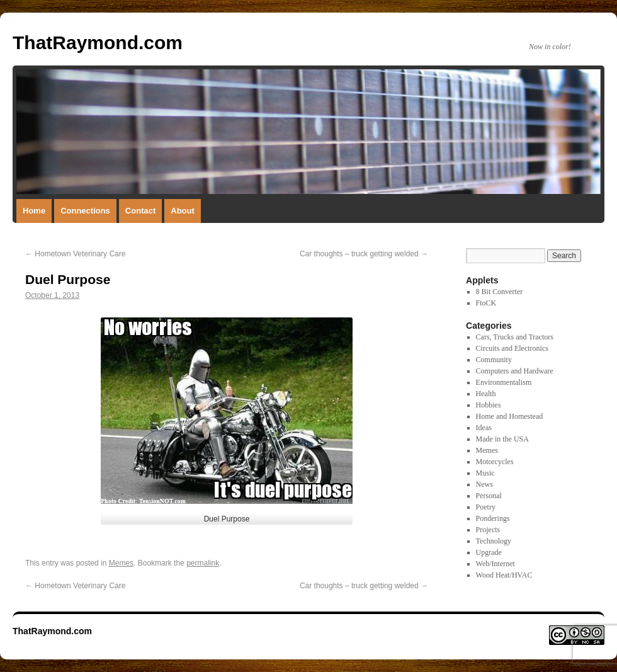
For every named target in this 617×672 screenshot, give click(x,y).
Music (485, 473)
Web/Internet (495, 564)
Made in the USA (502, 439)
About (183, 211)
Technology (494, 541)
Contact (140, 211)
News (484, 484)
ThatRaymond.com (98, 43)
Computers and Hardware (515, 371)
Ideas (484, 428)
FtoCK (486, 303)
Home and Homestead (510, 416)
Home (34, 211)
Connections (85, 211)
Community (494, 360)
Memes (121, 563)
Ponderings (493, 518)
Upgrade (489, 552)
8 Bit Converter (500, 292)
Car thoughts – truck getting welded (364, 254)
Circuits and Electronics (512, 348)
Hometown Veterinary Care (75, 254)
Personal (489, 496)
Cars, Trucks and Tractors (515, 337)
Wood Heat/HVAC (504, 575)
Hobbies (489, 405)
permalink (203, 563)
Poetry (486, 507)
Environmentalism (504, 382)
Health (486, 394)
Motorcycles (495, 462)
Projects (488, 530)
